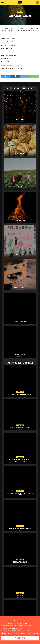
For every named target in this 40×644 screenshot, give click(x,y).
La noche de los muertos (20, 153)
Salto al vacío (20, 491)
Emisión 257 (20, 595)
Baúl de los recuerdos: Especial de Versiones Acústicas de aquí (20, 460)
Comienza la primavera (20, 321)
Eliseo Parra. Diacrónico (20, 288)
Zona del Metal (20, 425)
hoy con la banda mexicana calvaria (20, 428)
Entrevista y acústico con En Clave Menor (20, 394)
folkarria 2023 (20, 254)
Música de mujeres (20, 355)
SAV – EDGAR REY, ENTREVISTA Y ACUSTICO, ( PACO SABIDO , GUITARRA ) (20, 494)
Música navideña (20, 120)
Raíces (21, 12)
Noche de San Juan (20, 220)
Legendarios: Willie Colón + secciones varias (20, 528)
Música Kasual (20, 392)
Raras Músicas (20, 593)
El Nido (20, 187)
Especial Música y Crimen (20, 562)
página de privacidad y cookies (27, 633)
